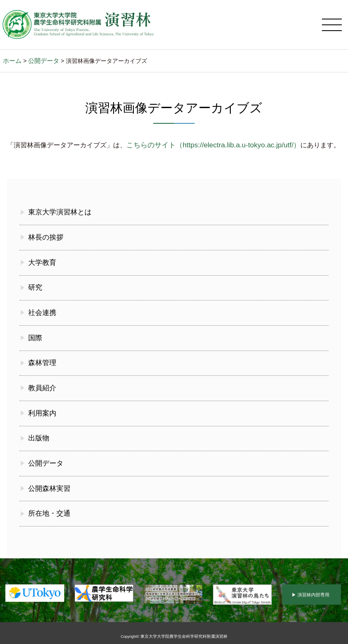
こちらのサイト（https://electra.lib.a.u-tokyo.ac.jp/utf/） (208, 150)
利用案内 (41, 410)
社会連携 (41, 314)
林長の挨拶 (45, 241)
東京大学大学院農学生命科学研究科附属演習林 (184, 630)
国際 (35, 338)
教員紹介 (41, 386)
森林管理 (41, 362)
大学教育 (41, 265)
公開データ (41, 67)
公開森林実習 (48, 483)
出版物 (38, 435)
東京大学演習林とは (58, 217)
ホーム (12, 67)
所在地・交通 (48, 508)
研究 (35, 289)
